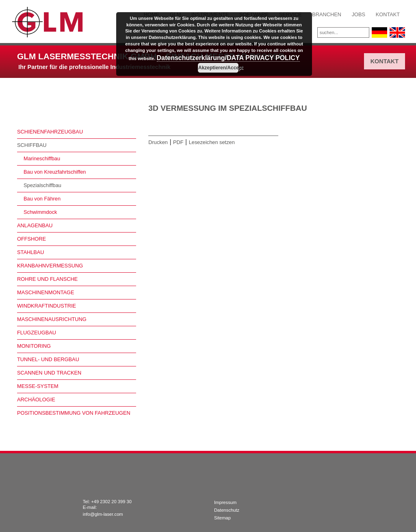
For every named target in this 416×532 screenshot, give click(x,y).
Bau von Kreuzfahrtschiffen (55, 172)
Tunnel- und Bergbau (48, 359)
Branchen (327, 14)
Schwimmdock (40, 212)
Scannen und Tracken (49, 373)
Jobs (359, 14)
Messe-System (38, 386)
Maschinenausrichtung (52, 319)
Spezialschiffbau (42, 185)
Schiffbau (32, 145)
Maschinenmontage (46, 292)
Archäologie (36, 400)
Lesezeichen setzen (212, 142)
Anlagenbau (35, 225)
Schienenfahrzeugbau (50, 132)
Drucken (158, 142)
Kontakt (388, 14)
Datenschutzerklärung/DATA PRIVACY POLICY (228, 58)
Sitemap (222, 518)
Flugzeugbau (37, 333)
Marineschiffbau (42, 158)
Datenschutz (227, 510)
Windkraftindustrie (47, 306)
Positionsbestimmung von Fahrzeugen (74, 413)
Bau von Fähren (42, 199)
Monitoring (34, 346)
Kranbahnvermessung (50, 266)
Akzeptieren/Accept (218, 68)
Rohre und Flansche (47, 279)
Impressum (225, 502)
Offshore (31, 239)
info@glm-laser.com (103, 514)
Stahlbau (31, 252)
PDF (178, 142)
